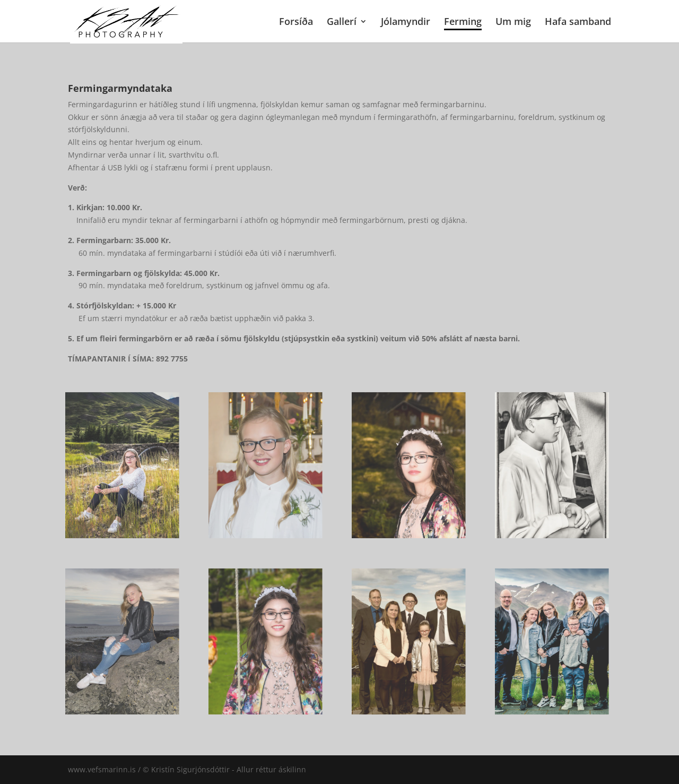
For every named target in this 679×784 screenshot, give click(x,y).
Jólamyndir (406, 23)
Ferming (463, 23)
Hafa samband (578, 23)
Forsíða (296, 23)
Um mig (513, 23)
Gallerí (342, 23)
